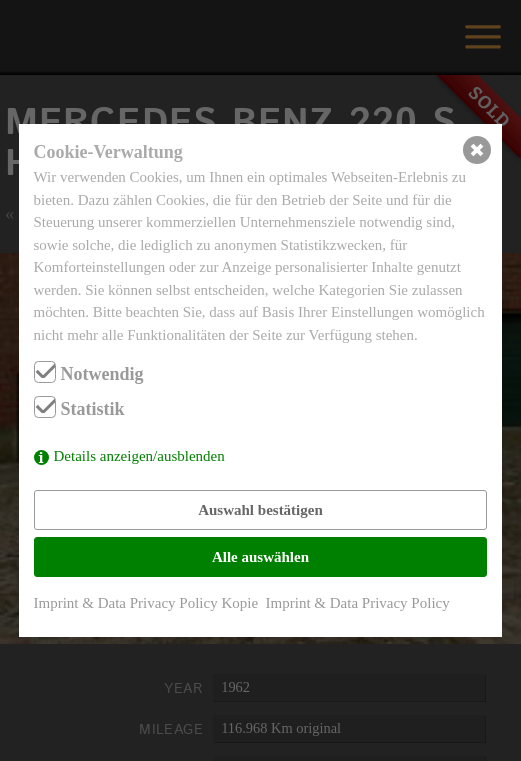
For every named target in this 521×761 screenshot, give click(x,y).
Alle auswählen (260, 557)
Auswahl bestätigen (260, 510)
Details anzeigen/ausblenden (139, 456)
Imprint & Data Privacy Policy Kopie (146, 603)
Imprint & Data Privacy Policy (358, 603)
